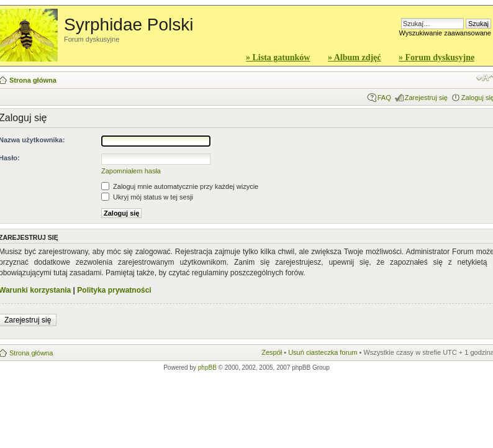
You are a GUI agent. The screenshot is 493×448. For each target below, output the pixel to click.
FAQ (384, 98)
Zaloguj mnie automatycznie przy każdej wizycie (180, 186)
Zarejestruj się (426, 98)
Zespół (272, 352)
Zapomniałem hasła (131, 171)
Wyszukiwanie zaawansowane (445, 33)
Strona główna (33, 80)
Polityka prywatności (114, 290)
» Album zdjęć (355, 57)
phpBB (207, 368)
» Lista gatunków (278, 57)
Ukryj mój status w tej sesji (147, 197)
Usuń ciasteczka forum (323, 352)
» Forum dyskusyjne (436, 57)
